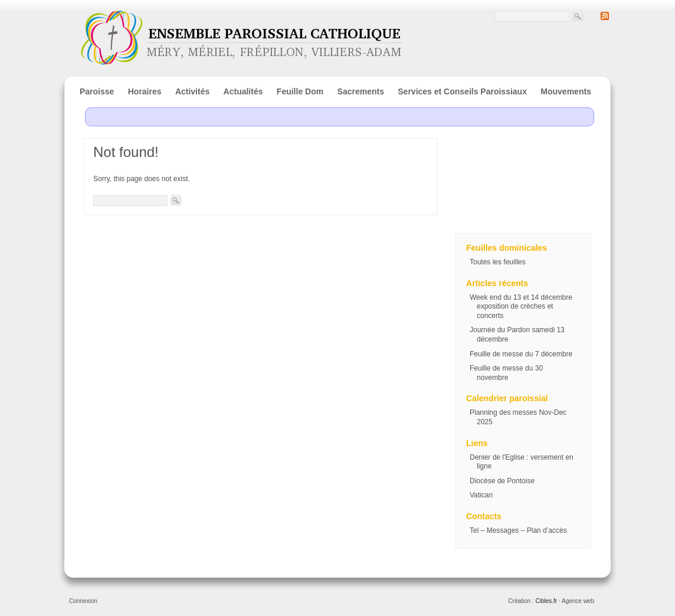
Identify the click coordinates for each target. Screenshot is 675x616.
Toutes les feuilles (498, 262)
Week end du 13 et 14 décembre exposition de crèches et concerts (521, 307)
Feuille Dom (300, 91)
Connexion (83, 601)
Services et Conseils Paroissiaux (462, 91)
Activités (192, 91)
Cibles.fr (546, 601)
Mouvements (566, 91)
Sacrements (361, 91)
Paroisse (97, 91)
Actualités (243, 91)
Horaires (145, 91)
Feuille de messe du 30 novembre (506, 373)
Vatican (481, 495)
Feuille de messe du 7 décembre (521, 354)
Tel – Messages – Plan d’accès (518, 530)
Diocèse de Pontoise (502, 481)
